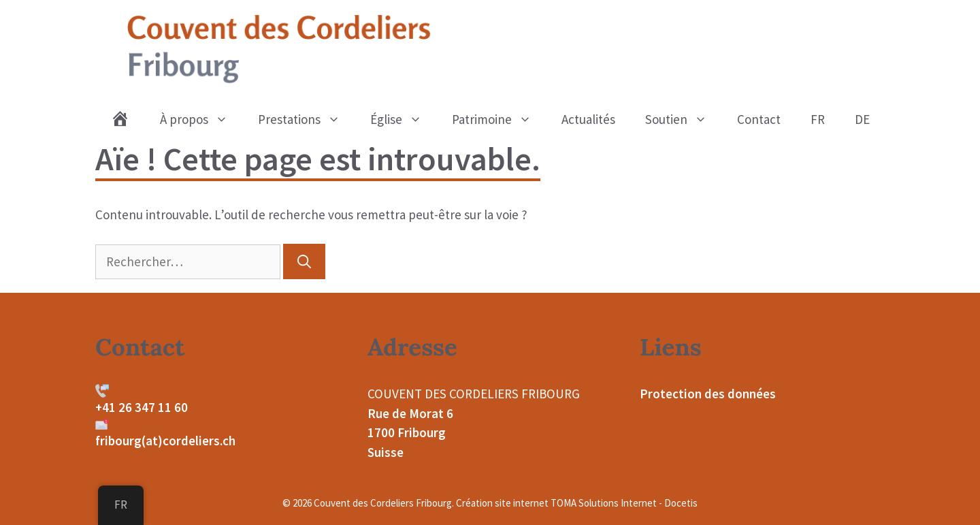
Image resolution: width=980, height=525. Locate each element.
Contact (759, 119)
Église (404, 119)
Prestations (307, 119)
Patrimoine (499, 119)
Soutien (684, 119)
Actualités (588, 119)
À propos (201, 119)
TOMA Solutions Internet (604, 503)
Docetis (681, 503)
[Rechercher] (304, 261)
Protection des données (708, 394)
